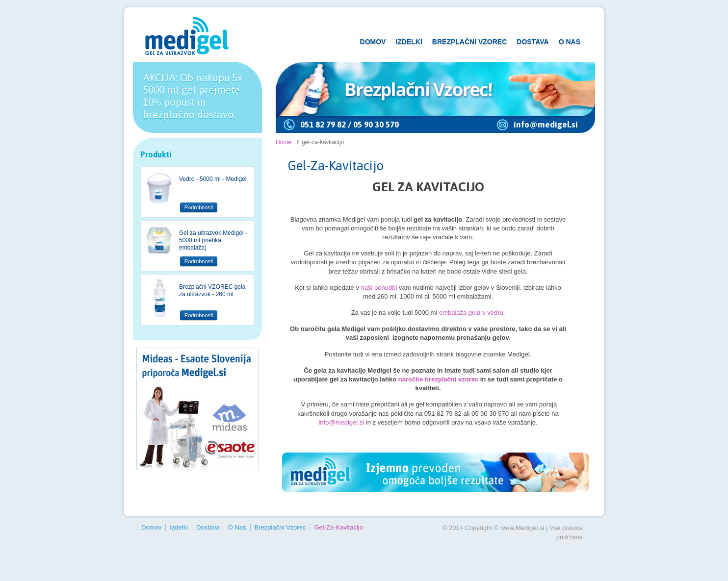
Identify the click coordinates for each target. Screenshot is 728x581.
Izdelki (409, 42)
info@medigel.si (546, 125)
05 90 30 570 (376, 125)
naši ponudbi (378, 288)
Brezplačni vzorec (469, 42)
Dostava (533, 42)
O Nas (570, 42)
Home (284, 142)
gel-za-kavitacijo (338, 527)
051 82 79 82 (323, 125)
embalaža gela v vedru (471, 313)
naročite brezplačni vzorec (438, 379)
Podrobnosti (199, 207)
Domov (373, 42)
